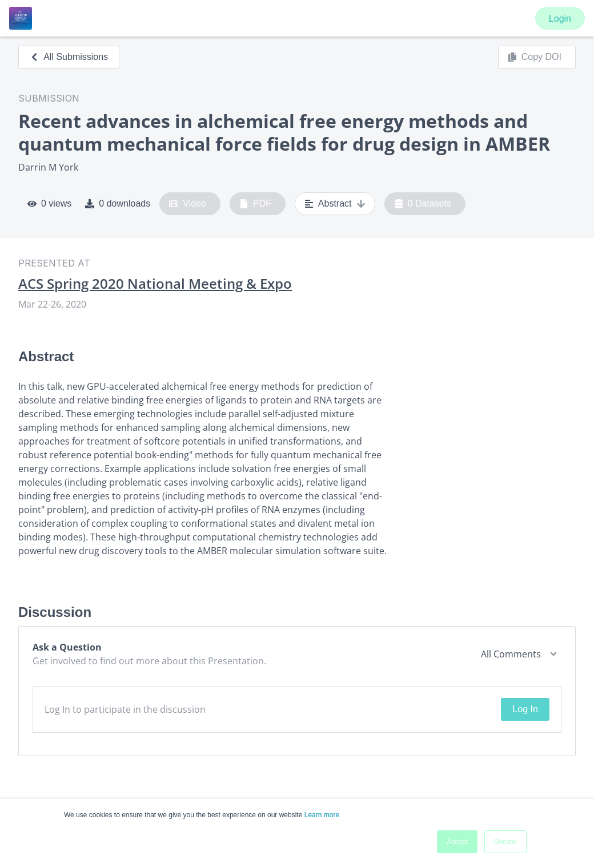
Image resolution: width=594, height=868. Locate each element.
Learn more (322, 815)
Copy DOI (535, 57)
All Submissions (69, 57)
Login (560, 19)
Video (188, 204)
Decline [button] (505, 842)
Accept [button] (457, 842)
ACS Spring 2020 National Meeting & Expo (155, 284)
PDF (255, 204)
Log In (525, 709)
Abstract (335, 204)
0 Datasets (423, 204)
